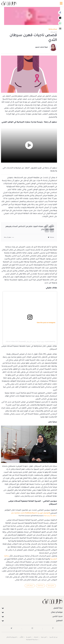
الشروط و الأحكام (12, 637)
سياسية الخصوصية (32, 640)
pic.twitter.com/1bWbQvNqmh (24, 513)
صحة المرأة (40, 586)
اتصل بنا (28, 637)
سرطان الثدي (30, 586)
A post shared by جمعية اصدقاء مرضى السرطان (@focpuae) (37, 341)
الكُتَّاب (21, 637)
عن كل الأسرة (53, 637)
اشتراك (36, 637)
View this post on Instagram (46, 323)
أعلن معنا (44, 637)
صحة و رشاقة (53, 29)
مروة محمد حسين (41, 47)
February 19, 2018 (50, 516)
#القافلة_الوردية (44, 513)
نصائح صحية (51, 586)
